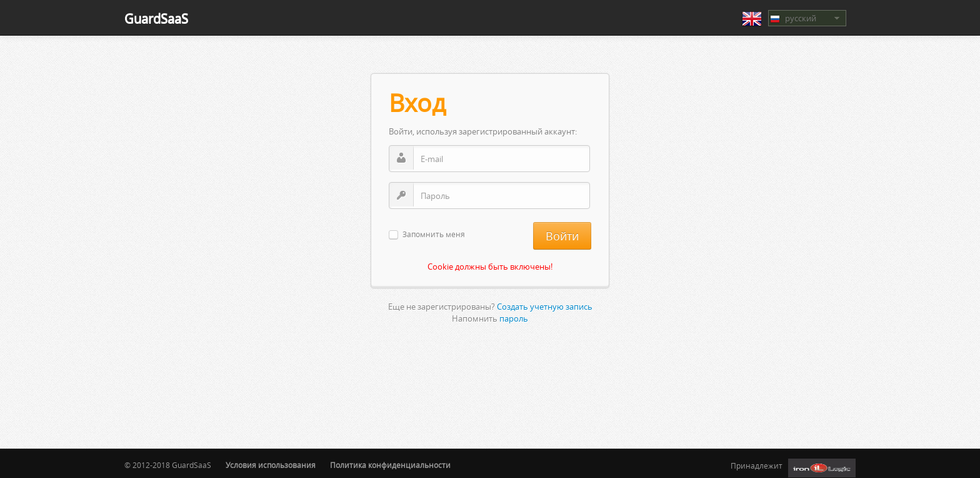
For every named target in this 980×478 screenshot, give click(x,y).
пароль (514, 318)
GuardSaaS (156, 18)
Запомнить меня (434, 235)
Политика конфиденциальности (390, 465)
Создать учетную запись (545, 307)
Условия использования (271, 465)
